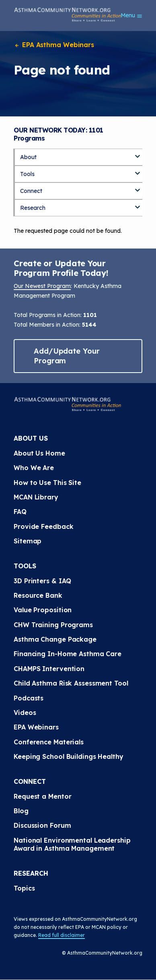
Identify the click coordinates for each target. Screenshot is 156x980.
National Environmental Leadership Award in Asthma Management (73, 844)
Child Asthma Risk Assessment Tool (71, 683)
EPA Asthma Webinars (54, 45)
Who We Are (34, 468)
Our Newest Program (42, 286)
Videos (25, 713)
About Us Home (39, 453)
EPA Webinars (36, 727)
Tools (27, 174)
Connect (31, 191)
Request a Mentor (42, 796)
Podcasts (29, 698)
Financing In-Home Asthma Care (68, 654)
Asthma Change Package (55, 639)
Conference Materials (49, 742)
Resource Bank (38, 595)
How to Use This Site (47, 483)
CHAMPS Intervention (49, 669)
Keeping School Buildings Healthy (69, 756)
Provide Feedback (43, 526)
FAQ (20, 512)
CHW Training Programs (53, 625)
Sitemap (28, 541)
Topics (24, 888)
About (28, 157)
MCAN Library (36, 497)
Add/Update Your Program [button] (67, 356)
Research (33, 208)
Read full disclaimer (62, 935)
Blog (21, 811)
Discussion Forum (42, 825)
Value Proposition (43, 610)
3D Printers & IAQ (42, 581)
